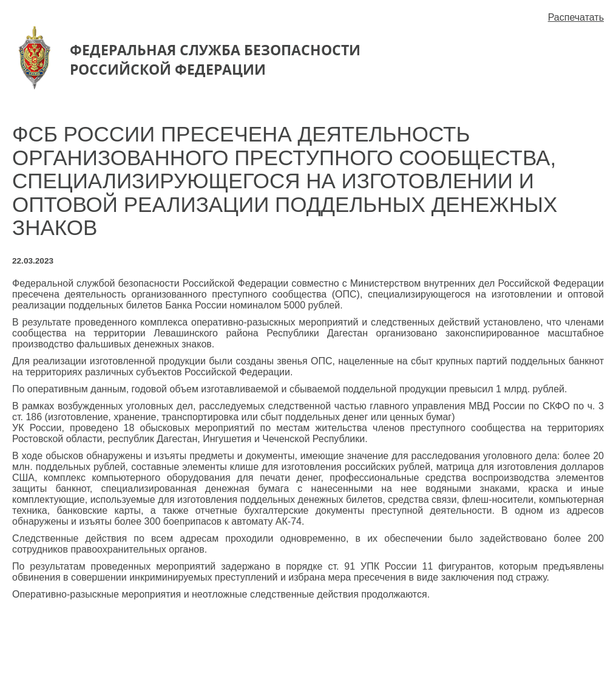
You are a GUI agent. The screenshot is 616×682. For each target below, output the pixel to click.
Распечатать (576, 17)
